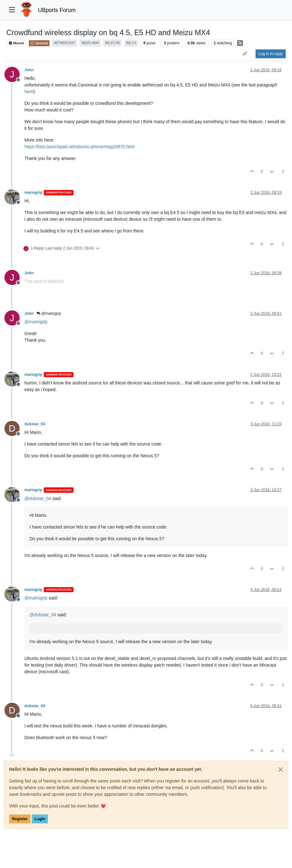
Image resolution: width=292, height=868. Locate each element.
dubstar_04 (35, 424)
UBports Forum (57, 10)
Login (40, 819)
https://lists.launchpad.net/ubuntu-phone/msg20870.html (80, 147)
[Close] (281, 770)
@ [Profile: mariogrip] (36, 322)
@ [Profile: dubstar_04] (38, 498)
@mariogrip (49, 314)
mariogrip (33, 193)
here (29, 92)
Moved (16, 43)
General (39, 43)
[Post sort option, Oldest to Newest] (245, 54)
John (29, 70)
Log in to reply (271, 54)
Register (20, 819)
